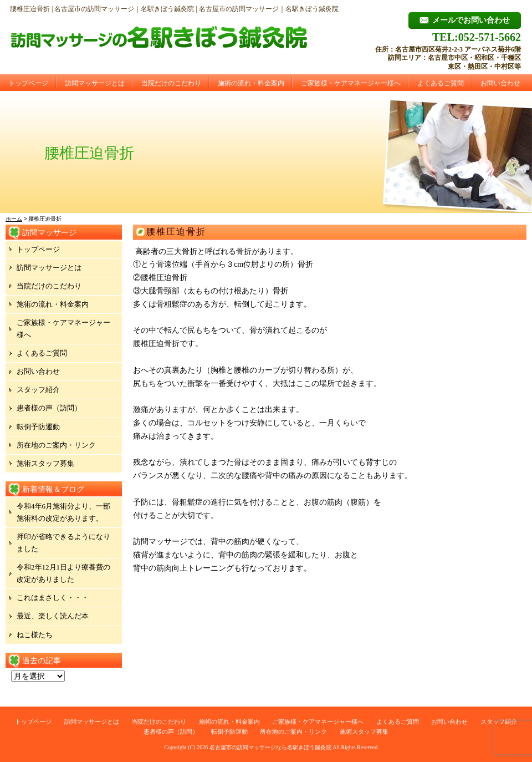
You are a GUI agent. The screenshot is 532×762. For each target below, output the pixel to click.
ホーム (14, 219)
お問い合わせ (500, 83)
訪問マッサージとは (95, 83)
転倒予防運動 (38, 427)
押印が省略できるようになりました (63, 543)
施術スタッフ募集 (45, 463)
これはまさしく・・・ (53, 598)
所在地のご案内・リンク (56, 445)
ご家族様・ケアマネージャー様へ (351, 83)
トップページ (28, 83)
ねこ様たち (35, 635)
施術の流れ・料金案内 (251, 83)
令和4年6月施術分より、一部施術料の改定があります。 (63, 512)
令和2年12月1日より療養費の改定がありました (63, 573)
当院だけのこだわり (171, 83)
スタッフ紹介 (38, 390)
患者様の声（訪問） (49, 408)
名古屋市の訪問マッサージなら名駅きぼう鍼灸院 (270, 747)
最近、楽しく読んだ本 (53, 616)
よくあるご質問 (441, 83)
